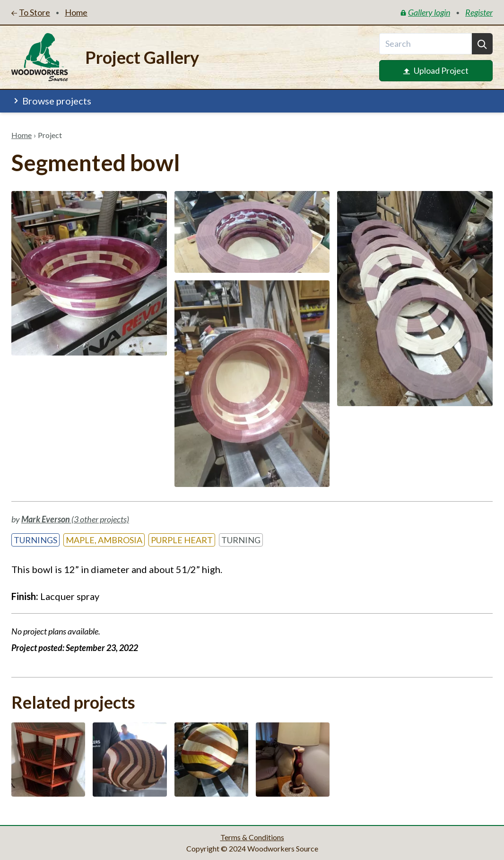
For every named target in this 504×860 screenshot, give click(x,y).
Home (22, 135)
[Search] (482, 44)
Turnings (35, 540)
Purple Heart (182, 540)
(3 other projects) (75, 519)
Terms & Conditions (252, 837)
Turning (241, 540)
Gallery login (425, 12)
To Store (31, 12)
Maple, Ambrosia (104, 540)
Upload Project (436, 70)
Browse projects (52, 101)
